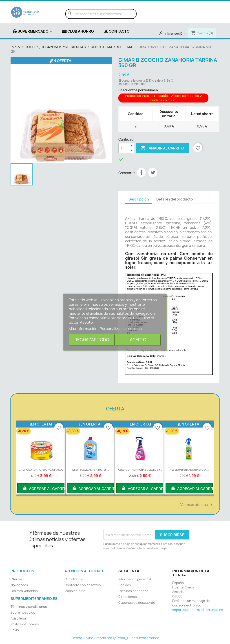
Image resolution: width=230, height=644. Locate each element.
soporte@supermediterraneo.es (198, 610)
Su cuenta (129, 571)
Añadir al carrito (162, 148)
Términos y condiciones (29, 607)
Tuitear (153, 172)
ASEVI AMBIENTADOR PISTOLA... (189, 470)
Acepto (138, 340)
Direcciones (128, 597)
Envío (15, 630)
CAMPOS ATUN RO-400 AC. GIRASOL (41, 470)
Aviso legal (19, 618)
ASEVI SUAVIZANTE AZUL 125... (90, 470)
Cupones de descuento (137, 603)
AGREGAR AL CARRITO (43, 488)
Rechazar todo (92, 340)
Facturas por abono (133, 591)
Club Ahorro (74, 579)
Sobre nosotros (23, 612)
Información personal (135, 579)
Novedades (19, 585)
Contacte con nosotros (83, 585)
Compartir (141, 172)
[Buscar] (101, 14)
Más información (83, 329)
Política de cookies (25, 624)
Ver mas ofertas (197, 505)
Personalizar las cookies (121, 329)
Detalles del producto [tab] (175, 199)
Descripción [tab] (139, 199)
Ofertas (17, 579)
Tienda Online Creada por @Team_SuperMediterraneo (115, 638)
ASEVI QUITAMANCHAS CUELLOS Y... (140, 470)
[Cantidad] (124, 148)
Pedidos (125, 585)
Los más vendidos (24, 591)
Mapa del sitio (75, 591)
